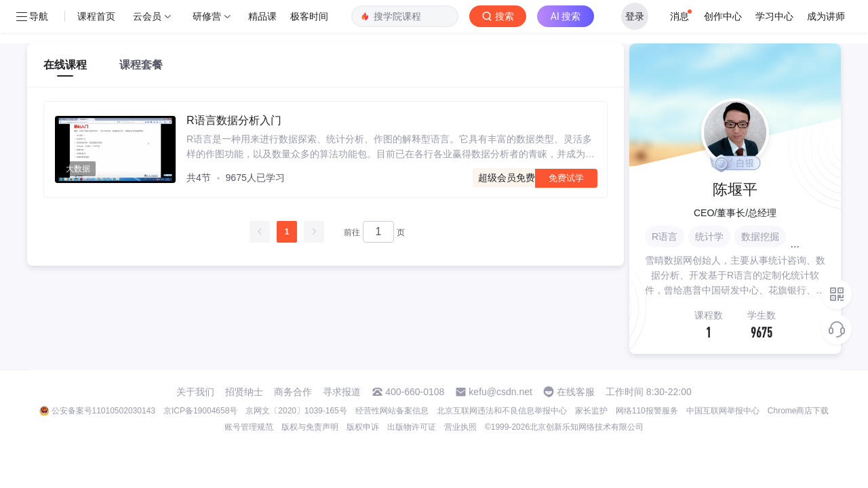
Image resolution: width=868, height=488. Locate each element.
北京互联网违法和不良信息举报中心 (502, 411)
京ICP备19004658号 (200, 411)
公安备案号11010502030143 (103, 411)
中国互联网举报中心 (723, 411)
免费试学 (566, 178)
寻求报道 (342, 392)
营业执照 (460, 427)
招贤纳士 (244, 392)
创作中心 (723, 16)
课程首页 (96, 16)
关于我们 (195, 392)
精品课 (262, 16)
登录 (635, 16)
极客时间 (309, 16)
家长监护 (591, 411)
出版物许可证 (412, 427)
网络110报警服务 (647, 411)
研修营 (207, 16)
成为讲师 (826, 16)
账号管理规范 (249, 427)
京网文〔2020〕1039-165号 (296, 411)
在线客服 (576, 392)
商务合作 (293, 392)
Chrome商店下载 (798, 411)
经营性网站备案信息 (392, 411)
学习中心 (774, 16)
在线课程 (65, 65)
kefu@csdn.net (500, 392)
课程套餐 (141, 65)
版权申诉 (363, 427)
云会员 (147, 16)
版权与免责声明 (310, 427)
